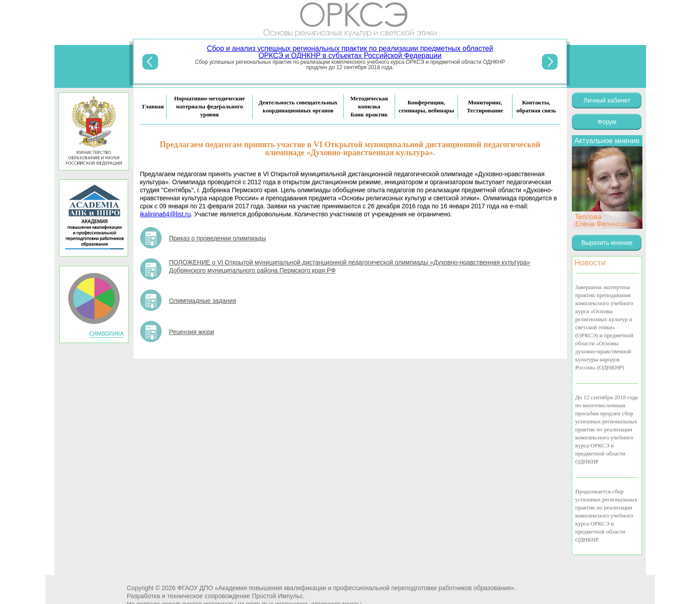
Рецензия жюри (192, 332)
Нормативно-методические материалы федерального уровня (210, 106)
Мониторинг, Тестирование (485, 106)
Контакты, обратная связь (536, 106)
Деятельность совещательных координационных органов (298, 106)
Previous (150, 62)
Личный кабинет (607, 100)
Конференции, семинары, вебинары (426, 106)
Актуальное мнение (607, 141)
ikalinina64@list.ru (166, 214)
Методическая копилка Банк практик (369, 106)
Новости (590, 263)
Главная (153, 106)
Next (550, 62)
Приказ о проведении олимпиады (218, 238)
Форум (607, 122)
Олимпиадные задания (203, 301)
